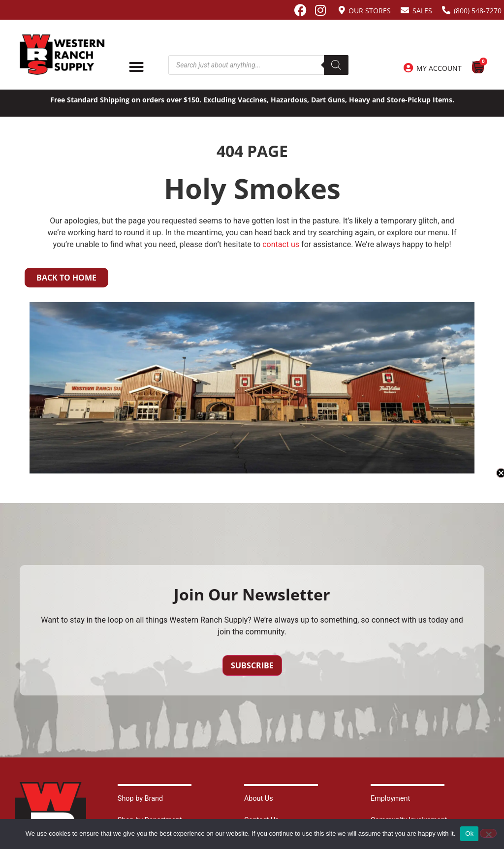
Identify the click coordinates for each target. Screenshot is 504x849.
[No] (488, 833)
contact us (281, 244)
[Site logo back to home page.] (62, 55)
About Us (259, 799)
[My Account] (408, 68)
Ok (469, 833)
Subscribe (252, 665)
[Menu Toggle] (136, 67)
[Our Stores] (342, 10)
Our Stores (370, 11)
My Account (439, 68)
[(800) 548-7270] (446, 10)
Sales (422, 11)
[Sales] (405, 10)
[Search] (336, 65)
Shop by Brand (140, 799)
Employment (390, 799)
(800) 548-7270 (478, 11)
